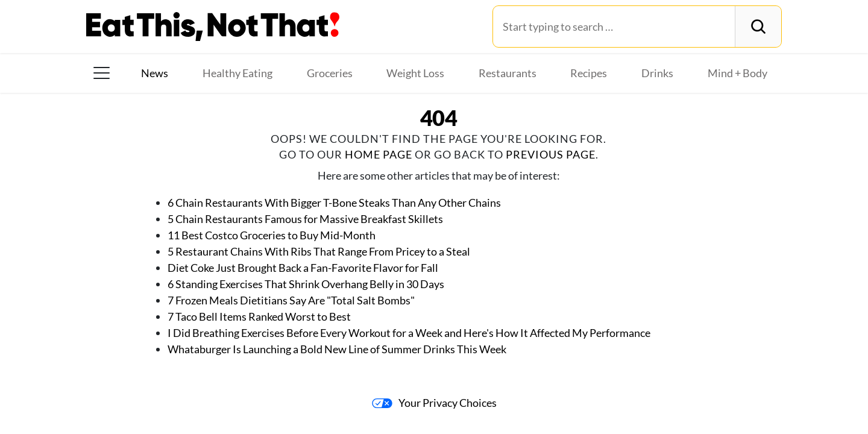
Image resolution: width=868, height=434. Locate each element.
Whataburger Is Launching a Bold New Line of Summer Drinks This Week (337, 349)
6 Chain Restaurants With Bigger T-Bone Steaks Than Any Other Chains (334, 203)
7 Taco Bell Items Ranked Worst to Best (259, 316)
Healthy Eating (237, 73)
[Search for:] (614, 27)
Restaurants (508, 73)
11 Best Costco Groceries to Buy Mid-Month (272, 235)
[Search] (758, 27)
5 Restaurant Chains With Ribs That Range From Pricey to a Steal (319, 251)
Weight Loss (415, 73)
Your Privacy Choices (434, 403)
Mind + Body (737, 73)
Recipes (589, 73)
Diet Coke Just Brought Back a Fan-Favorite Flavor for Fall (303, 268)
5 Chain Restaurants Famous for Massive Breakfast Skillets (305, 219)
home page (379, 154)
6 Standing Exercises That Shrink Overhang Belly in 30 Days (306, 284)
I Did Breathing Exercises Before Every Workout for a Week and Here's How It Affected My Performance (409, 333)
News (155, 73)
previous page (551, 154)
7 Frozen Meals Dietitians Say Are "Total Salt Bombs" (292, 300)
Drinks (657, 73)
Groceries (330, 73)
